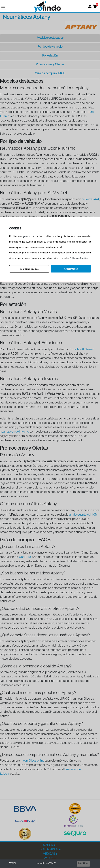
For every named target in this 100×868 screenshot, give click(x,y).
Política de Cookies (79, 258)
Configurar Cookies (29, 269)
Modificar (83, 864)
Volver (13, 863)
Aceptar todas (71, 269)
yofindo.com (29, 236)
